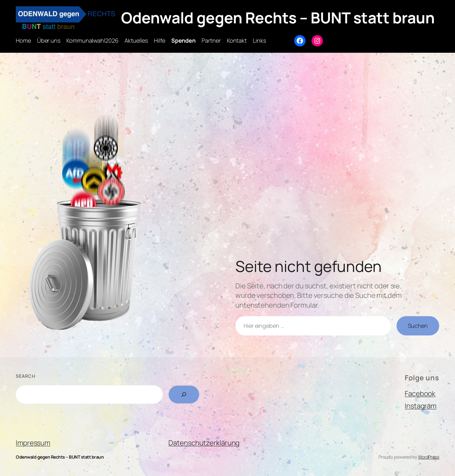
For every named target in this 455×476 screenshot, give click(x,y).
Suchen (418, 326)
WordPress (429, 457)
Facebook (420, 394)
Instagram (421, 406)
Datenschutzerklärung (204, 443)
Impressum (33, 443)
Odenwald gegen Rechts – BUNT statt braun (278, 18)
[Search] (184, 395)
